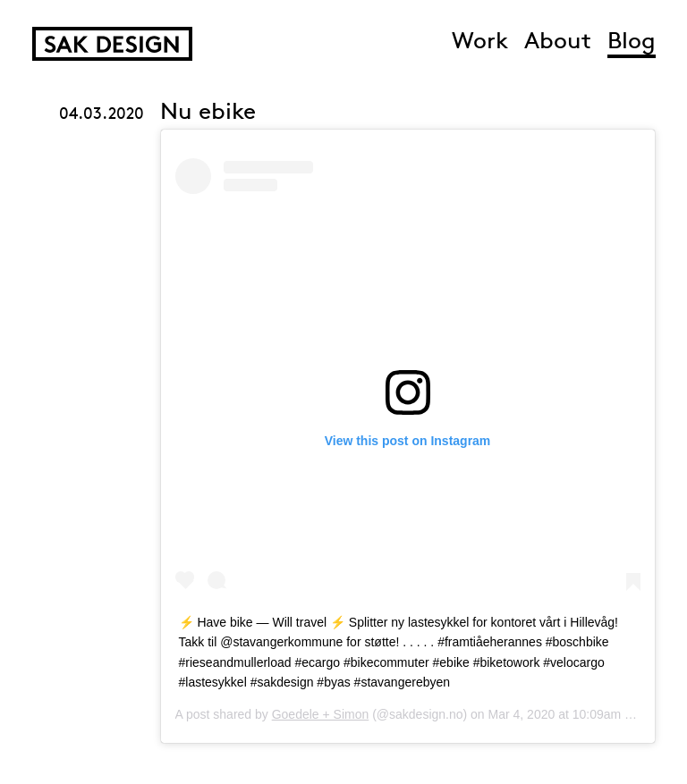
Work (480, 42)
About (558, 42)
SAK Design (112, 44)
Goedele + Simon (321, 714)
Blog (632, 42)
